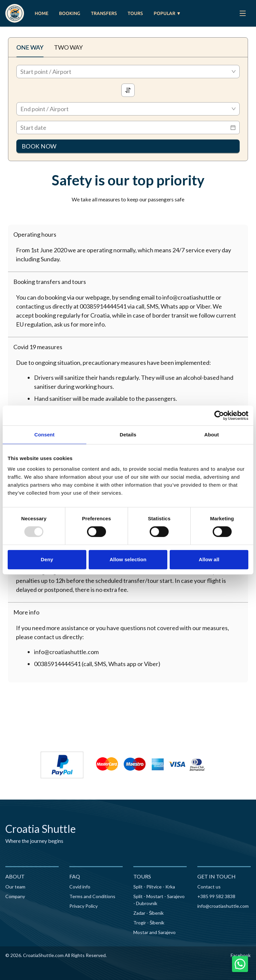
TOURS (135, 13)
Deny (47, 559)
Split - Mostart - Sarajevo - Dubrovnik (159, 900)
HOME (41, 13)
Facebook (241, 955)
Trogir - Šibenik (149, 923)
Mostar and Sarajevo (154, 932)
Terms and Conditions (92, 896)
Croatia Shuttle (40, 829)
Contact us (209, 887)
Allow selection (128, 559)
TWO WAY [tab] (68, 47)
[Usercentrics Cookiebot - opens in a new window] (219, 415)
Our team (15, 887)
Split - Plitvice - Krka (154, 887)
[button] (128, 235)
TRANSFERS (104, 13)
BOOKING (70, 13)
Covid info (80, 887)
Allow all (209, 559)
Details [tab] (128, 435)
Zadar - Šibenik (148, 913)
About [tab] (212, 435)
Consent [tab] (44, 435)
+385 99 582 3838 (216, 896)
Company (15, 896)
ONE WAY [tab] (30, 47)
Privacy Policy (83, 906)
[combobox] (128, 72)
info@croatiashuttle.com (223, 906)
